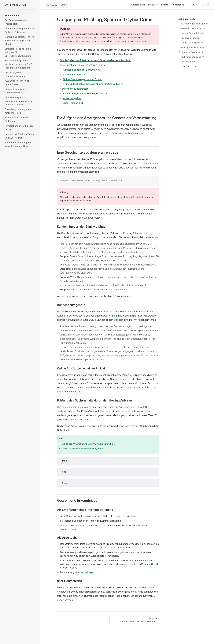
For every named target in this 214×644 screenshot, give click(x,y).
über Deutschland (190, 66)
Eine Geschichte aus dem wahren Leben (194, 28)
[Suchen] (57, 5)
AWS (64, 461)
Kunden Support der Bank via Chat (194, 33)
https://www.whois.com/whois (99, 444)
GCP (64, 472)
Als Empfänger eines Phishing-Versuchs (194, 57)
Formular (113, 316)
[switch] (206, 5)
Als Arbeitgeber (189, 62)
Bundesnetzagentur (191, 38)
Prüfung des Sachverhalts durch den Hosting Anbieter (194, 47)
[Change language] (195, 5)
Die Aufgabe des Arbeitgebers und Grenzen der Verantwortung (194, 24)
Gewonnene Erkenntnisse (191, 52)
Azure (65, 483)
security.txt (87, 572)
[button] (20, 14)
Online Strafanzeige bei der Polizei (194, 43)
